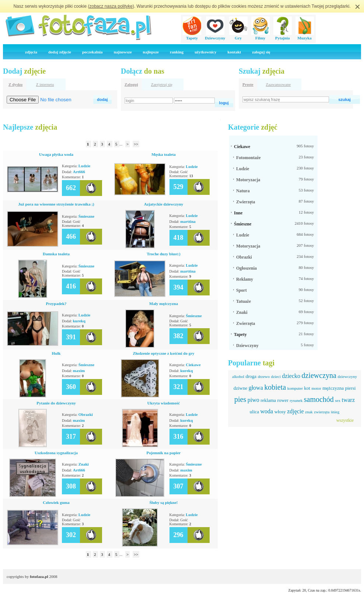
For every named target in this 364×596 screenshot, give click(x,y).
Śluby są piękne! (163, 502)
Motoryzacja (248, 180)
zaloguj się (261, 52)
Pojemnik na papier (164, 453)
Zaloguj (131, 84)
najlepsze (151, 52)
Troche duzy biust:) (163, 254)
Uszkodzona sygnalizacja (56, 453)
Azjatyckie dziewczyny (164, 204)
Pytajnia (283, 36)
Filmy (260, 36)
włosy (280, 412)
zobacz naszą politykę (111, 6)
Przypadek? (56, 304)
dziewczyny (347, 376)
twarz (348, 400)
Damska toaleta (56, 254)
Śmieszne (86, 216)
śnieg (335, 412)
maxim (79, 371)
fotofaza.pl (39, 576)
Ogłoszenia (246, 268)
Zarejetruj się (162, 84)
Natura (243, 191)
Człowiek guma (56, 502)
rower (283, 400)
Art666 (79, 172)
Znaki (84, 464)
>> (136, 144)
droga (251, 376)
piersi (350, 388)
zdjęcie (295, 411)
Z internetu (45, 84)
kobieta (275, 387)
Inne (238, 213)
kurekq (79, 321)
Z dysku (15, 84)
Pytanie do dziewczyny (56, 403)
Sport (241, 290)
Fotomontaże (248, 158)
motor (316, 388)
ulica (254, 412)
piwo (253, 400)
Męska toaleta (164, 154)
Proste (248, 84)
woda (267, 411)
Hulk (56, 353)
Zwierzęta (246, 202)
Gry (238, 36)
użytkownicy (205, 52)
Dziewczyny (215, 36)
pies (240, 399)
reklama (268, 400)
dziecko (291, 376)
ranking (177, 52)
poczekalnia (92, 52)
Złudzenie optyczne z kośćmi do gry (163, 353)
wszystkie (345, 420)
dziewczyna (319, 375)
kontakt (234, 52)
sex (338, 400)
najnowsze (123, 52)
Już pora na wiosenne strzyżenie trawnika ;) (56, 204)
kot (307, 388)
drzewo (264, 376)
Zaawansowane (278, 84)
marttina (188, 221)
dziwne (241, 388)
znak (309, 412)
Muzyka (305, 36)
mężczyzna (333, 388)
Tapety (192, 36)
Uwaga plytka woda (56, 154)
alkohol (238, 376)
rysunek (296, 400)
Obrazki (86, 414)
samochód (319, 399)
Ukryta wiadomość (164, 403)
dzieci (276, 376)
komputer (295, 388)
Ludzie (84, 166)
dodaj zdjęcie (60, 52)
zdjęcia (31, 52)
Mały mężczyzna (164, 304)
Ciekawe (193, 365)
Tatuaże (244, 301)
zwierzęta (322, 412)
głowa (256, 388)
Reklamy (245, 279)
